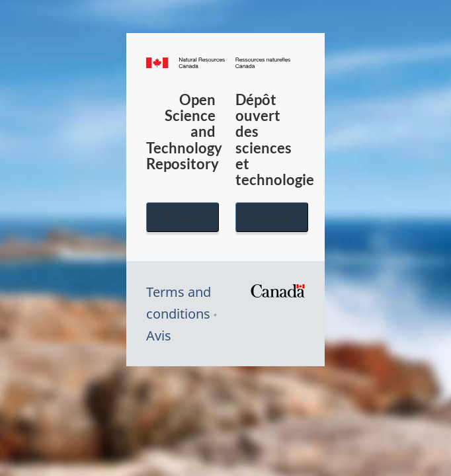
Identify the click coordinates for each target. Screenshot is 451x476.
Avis (159, 336)
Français (272, 217)
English (183, 217)
